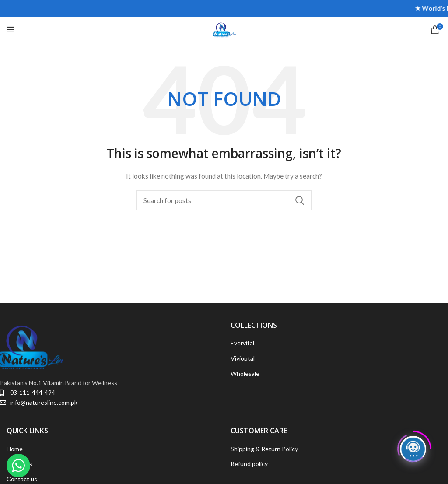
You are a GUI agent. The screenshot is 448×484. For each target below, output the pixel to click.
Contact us (22, 479)
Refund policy (249, 464)
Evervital (242, 343)
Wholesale (245, 374)
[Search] (224, 200)
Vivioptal (243, 358)
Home (15, 449)
